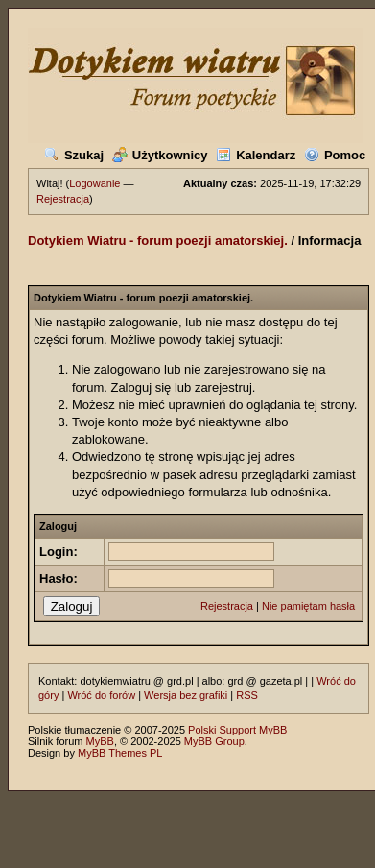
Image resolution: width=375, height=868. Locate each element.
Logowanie (94, 183)
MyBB (100, 741)
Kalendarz (256, 155)
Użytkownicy (160, 155)
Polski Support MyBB (237, 730)
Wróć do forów (101, 695)
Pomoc (335, 155)
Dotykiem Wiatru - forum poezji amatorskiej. (158, 241)
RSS (247, 695)
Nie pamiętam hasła (308, 606)
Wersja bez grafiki (186, 695)
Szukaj (74, 155)
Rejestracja (63, 199)
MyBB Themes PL (120, 753)
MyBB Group (214, 741)
